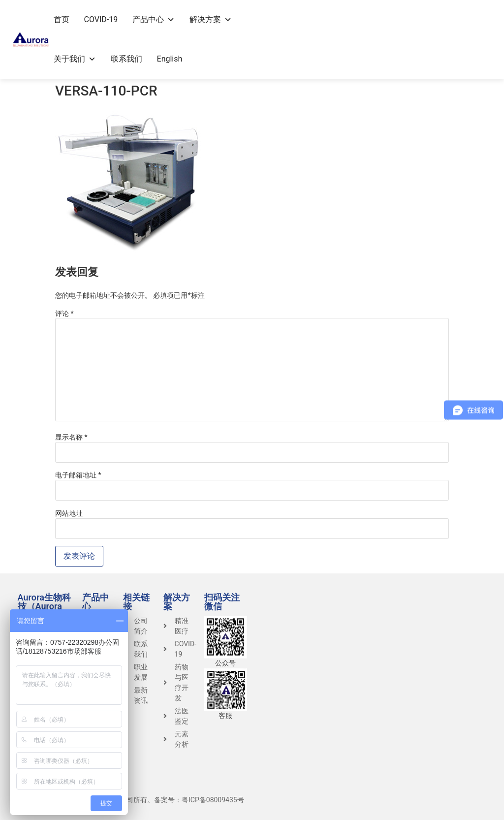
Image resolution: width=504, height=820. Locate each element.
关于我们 (75, 59)
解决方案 (211, 19)
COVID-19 (101, 19)
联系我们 (126, 59)
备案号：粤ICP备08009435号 (199, 800)
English (170, 59)
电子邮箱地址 (78, 475)
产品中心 (154, 19)
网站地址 (69, 513)
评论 (64, 314)
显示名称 (71, 437)
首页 (62, 19)
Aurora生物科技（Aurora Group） (44, 606)
